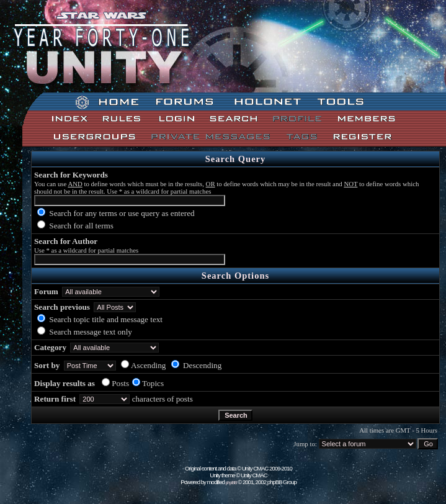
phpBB (231, 483)
